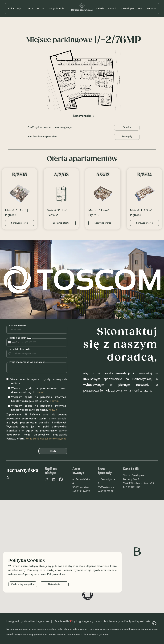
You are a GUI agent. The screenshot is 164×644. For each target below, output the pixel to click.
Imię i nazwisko (17, 325)
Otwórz (127, 128)
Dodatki (113, 8)
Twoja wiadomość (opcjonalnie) (27, 362)
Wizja (40, 8)
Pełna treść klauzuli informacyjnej (46, 439)
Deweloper (128, 8)
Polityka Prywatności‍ (138, 621)
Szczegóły (127, 137)
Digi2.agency (85, 621)
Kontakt (151, 8)
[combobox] (13, 342)
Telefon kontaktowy (20, 338)
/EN (140, 8)
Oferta (29, 8)
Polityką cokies (56, 574)
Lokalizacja (15, 8)
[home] (82, 7)
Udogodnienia (56, 8)
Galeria (100, 8)
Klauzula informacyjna (110, 621)
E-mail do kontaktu (19, 349)
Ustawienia (54, 584)
